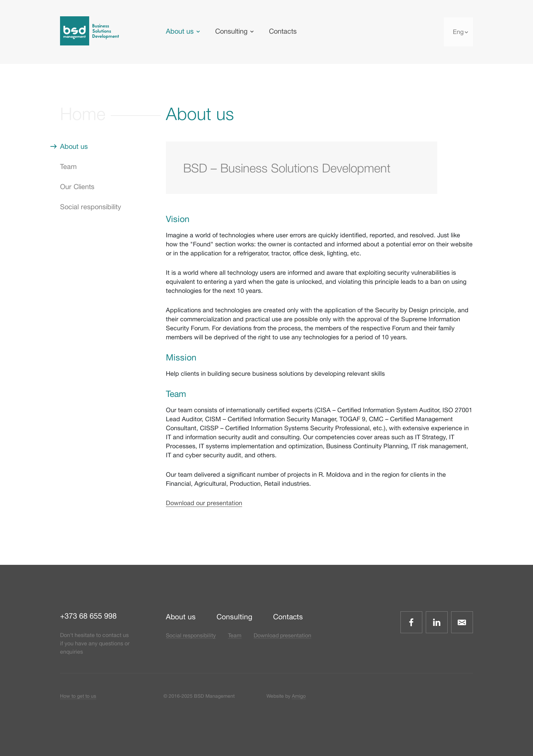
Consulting (231, 31)
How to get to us (78, 696)
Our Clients (77, 186)
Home (83, 114)
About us (180, 31)
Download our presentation (204, 503)
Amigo (299, 696)
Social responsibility (91, 207)
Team (68, 166)
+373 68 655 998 (88, 616)
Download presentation (282, 635)
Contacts (283, 31)
